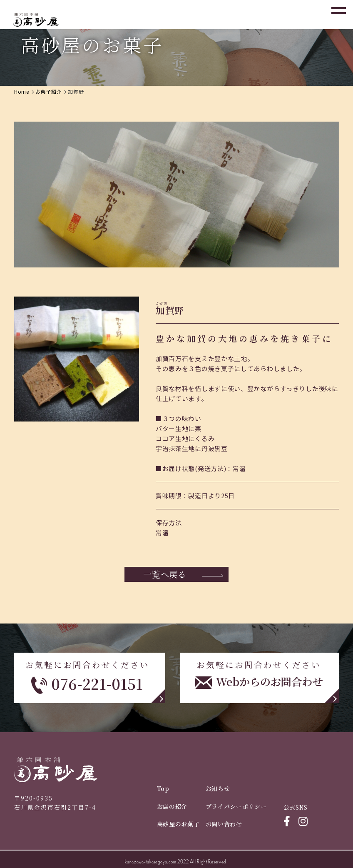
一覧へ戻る (165, 574)
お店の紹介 (172, 806)
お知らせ (218, 788)
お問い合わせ (224, 824)
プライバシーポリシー (236, 806)
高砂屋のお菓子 (178, 824)
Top (163, 788)
